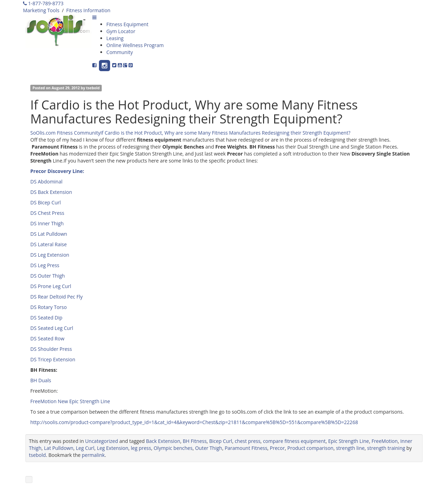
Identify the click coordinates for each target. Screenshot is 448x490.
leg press (141, 448)
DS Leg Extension (50, 255)
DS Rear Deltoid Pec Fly (56, 297)
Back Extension (163, 441)
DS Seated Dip (46, 318)
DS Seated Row (47, 338)
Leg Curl (85, 448)
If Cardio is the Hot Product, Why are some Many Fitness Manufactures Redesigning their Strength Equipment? (225, 133)
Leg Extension (113, 448)
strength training (386, 448)
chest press (248, 441)
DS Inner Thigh (47, 223)
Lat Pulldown (59, 448)
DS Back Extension (51, 192)
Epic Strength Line (349, 441)
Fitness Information (88, 10)
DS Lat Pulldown (49, 234)
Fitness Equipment (127, 24)
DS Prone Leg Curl (51, 286)
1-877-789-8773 (43, 3)
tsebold (93, 88)
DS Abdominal (46, 182)
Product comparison (310, 448)
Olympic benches (173, 448)
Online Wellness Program (135, 45)
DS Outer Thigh (48, 276)
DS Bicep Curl (45, 202)
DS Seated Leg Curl (52, 328)
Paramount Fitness (246, 448)
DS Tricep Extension (53, 359)
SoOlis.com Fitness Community (65, 133)
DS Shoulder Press (51, 349)
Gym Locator (121, 31)
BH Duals (41, 380)
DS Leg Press (45, 265)
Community (119, 52)
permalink (93, 455)
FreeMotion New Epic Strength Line (70, 401)
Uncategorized (101, 441)
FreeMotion (384, 441)
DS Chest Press (47, 213)
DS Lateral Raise (49, 244)
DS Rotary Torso (49, 307)
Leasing (115, 38)
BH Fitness (195, 441)
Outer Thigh (209, 448)
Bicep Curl (221, 441)
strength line (350, 448)
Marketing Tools (41, 10)
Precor (277, 448)
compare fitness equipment (294, 441)
